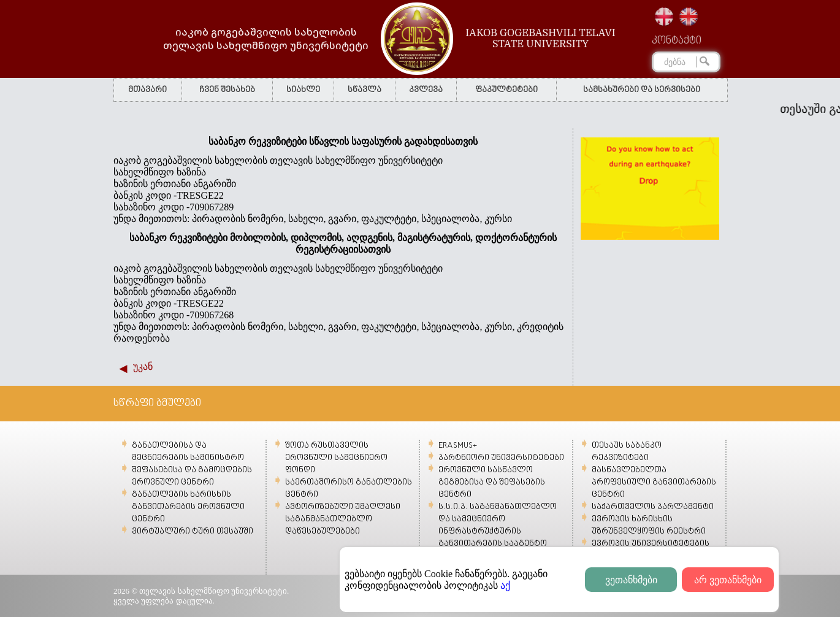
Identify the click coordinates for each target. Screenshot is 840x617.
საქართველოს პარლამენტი (653, 507)
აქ (505, 585)
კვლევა (426, 90)
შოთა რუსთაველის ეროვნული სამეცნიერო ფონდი (336, 458)
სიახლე (303, 90)
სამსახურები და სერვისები (642, 90)
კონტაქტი (677, 41)
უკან (143, 366)
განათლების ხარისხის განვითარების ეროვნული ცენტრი (188, 507)
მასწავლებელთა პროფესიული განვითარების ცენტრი (654, 482)
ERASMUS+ (458, 446)
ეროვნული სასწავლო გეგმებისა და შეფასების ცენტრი (492, 482)
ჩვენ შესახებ (227, 90)
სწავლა (365, 90)
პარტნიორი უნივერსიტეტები (501, 458)
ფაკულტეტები (506, 90)
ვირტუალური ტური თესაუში (193, 531)
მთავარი (147, 90)
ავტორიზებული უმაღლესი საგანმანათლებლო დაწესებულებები (343, 519)
